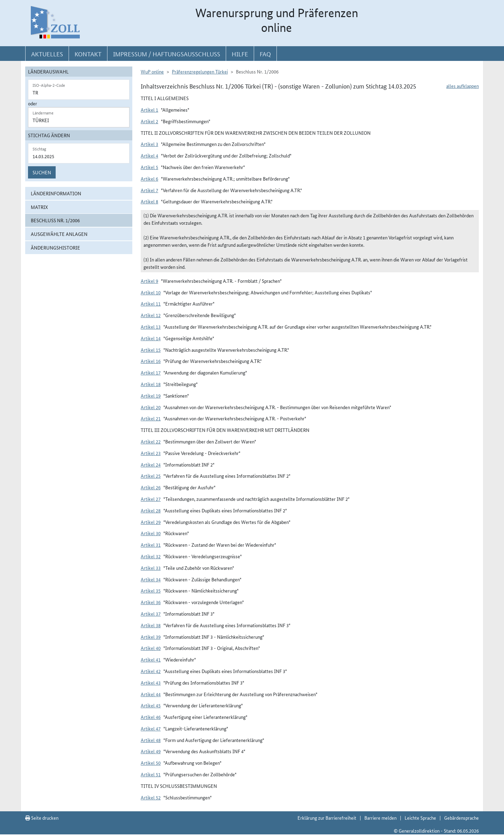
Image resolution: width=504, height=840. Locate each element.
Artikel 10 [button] (151, 292)
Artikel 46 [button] (151, 717)
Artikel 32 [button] (151, 556)
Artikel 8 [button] (149, 201)
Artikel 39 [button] (151, 637)
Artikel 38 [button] (151, 625)
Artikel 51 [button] (151, 774)
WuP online (152, 71)
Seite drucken (42, 818)
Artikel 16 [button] (151, 361)
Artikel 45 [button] (151, 705)
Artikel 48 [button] (151, 740)
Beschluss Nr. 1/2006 (55, 220)
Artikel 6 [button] (149, 178)
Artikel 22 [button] (151, 441)
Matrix (39, 207)
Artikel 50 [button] (151, 763)
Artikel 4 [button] (149, 155)
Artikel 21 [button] (151, 418)
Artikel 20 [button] (151, 407)
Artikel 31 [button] (151, 545)
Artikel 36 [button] (151, 602)
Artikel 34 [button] (151, 579)
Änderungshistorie (55, 247)
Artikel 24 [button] (151, 464)
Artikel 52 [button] (151, 797)
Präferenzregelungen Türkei (200, 71)
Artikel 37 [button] (151, 614)
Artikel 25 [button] (151, 476)
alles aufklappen (463, 86)
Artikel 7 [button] (149, 190)
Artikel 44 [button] (151, 694)
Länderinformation (56, 193)
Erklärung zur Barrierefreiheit (327, 818)
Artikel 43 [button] (151, 682)
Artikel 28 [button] (151, 510)
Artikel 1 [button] (149, 110)
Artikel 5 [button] (149, 167)
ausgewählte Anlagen (59, 234)
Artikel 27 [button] (151, 499)
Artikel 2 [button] (149, 121)
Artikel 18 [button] (151, 384)
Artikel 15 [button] (151, 350)
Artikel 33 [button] (151, 568)
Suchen (42, 172)
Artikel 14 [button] (151, 338)
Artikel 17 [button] (151, 372)
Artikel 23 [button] (151, 453)
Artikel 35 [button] (151, 590)
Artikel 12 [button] (151, 315)
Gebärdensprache (461, 818)
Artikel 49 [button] (151, 751)
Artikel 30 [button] (151, 533)
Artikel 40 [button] (151, 648)
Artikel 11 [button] (151, 303)
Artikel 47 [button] (151, 728)
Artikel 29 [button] (151, 522)
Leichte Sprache (420, 818)
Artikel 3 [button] (149, 144)
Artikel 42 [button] (151, 671)
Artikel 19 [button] (151, 395)
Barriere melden (380, 818)
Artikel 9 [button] (149, 281)
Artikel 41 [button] (151, 659)
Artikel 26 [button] (151, 487)
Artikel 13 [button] (151, 327)
